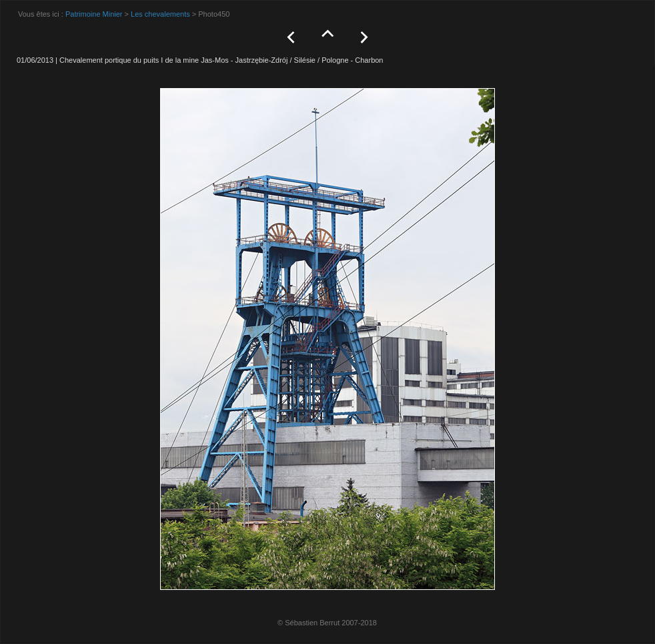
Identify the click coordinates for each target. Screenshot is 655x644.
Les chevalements (160, 14)
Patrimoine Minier (94, 14)
